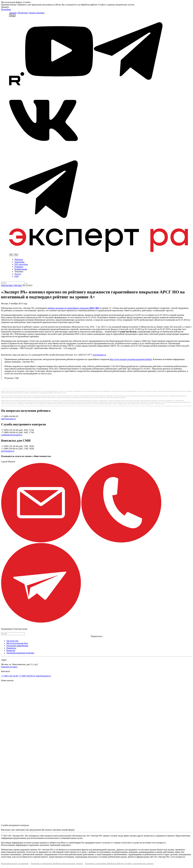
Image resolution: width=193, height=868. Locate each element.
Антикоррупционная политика (20, 653)
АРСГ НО (94, 308)
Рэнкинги (19, 267)
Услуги (18, 274)
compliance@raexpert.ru (12, 435)
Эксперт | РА (15, 13)
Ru (16, 255)
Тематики (19, 272)
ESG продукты (21, 264)
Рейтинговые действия (11, 285)
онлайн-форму (68, 830)
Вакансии (11, 650)
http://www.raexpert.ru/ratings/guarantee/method (131, 359)
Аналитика (19, 262)
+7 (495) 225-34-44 (10, 676)
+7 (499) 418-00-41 (27, 676)
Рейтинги (19, 259)
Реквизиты (11, 648)
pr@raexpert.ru (99, 355)
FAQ (17, 276)
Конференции (21, 269)
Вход (12, 15)
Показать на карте (9, 667)
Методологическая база (17, 643)
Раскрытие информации (17, 646)
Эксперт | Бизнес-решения (32, 13)
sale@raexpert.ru (8, 419)
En (11, 255)
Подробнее (6, 9)
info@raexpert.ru (43, 676)
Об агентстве (12, 641)
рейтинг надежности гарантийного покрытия (68, 308)
